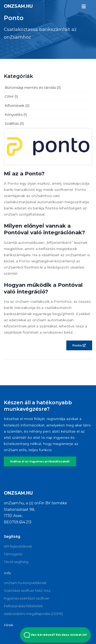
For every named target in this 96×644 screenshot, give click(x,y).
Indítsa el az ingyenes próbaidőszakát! (40, 461)
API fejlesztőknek (18, 546)
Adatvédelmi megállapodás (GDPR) (33, 614)
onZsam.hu (18, 6)
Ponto (79, 345)
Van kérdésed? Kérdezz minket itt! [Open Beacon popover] (55, 635)
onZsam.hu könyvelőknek (25, 583)
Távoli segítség (16, 562)
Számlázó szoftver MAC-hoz (27, 591)
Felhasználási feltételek (23, 606)
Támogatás (13, 554)
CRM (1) (11, 96)
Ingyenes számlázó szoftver (27, 598)
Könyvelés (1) (16, 114)
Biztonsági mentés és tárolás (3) (33, 87)
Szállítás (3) (14, 123)
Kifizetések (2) (17, 105)
